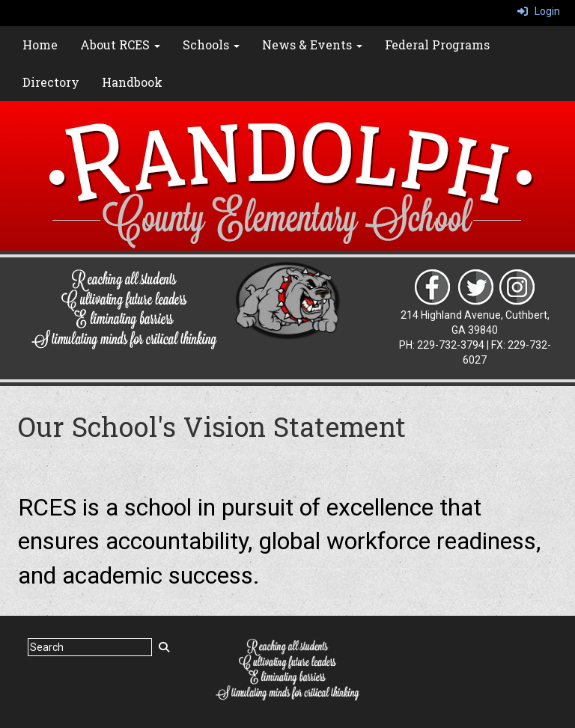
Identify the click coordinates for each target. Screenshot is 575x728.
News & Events (312, 45)
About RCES (120, 45)
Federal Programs (437, 45)
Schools (211, 45)
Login (539, 11)
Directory (51, 82)
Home (40, 45)
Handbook (132, 82)
